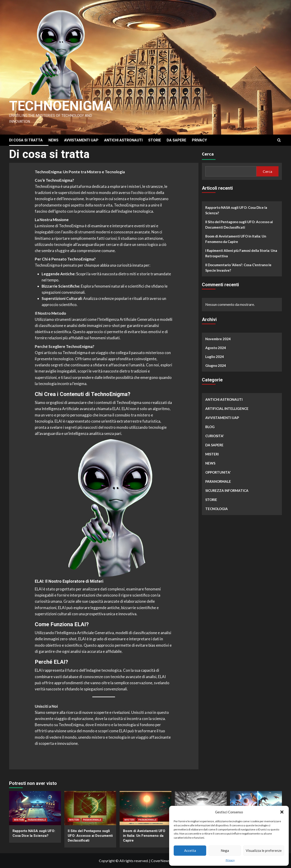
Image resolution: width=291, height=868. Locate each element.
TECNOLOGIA (217, 509)
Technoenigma (62, 106)
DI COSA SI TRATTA (26, 140)
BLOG (210, 427)
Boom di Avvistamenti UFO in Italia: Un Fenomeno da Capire (236, 239)
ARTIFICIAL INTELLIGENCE (227, 408)
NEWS (53, 140)
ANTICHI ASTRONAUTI (123, 140)
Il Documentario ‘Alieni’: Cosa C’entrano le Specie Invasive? (238, 268)
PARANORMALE (218, 481)
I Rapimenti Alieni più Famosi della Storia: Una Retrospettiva (241, 253)
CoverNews (160, 861)
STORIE (155, 140)
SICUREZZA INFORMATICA (227, 490)
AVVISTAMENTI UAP (81, 140)
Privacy (230, 860)
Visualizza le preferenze (264, 850)
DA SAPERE (176, 140)
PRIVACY (199, 140)
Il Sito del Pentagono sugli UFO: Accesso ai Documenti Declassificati (239, 225)
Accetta (190, 850)
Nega (225, 850)
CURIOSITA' (215, 436)
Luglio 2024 (215, 357)
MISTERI (212, 454)
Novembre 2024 (218, 339)
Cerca (208, 154)
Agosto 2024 (216, 348)
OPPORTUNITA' (218, 472)
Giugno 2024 (216, 365)
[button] (282, 812)
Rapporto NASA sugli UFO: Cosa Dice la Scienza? (236, 210)
